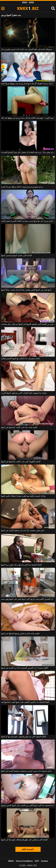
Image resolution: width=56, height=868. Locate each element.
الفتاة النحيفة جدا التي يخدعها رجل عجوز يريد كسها (21, 565)
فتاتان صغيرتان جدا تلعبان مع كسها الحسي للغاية (20, 358)
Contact (44, 861)
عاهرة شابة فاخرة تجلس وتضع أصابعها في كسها (20, 633)
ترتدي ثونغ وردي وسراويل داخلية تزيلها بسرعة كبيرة (22, 187)
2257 (37, 861)
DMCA (11, 861)
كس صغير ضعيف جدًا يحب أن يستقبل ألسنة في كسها (23, 530)
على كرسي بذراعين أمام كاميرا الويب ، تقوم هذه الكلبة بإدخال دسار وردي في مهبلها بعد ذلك (28, 118)
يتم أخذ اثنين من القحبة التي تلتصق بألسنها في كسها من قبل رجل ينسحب (28, 324)
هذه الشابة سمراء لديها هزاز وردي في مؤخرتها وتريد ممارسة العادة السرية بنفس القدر (28, 221)
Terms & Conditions (24, 861)
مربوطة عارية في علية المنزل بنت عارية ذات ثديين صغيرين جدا (27, 49)
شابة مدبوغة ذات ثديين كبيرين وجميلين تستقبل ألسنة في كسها (26, 771)
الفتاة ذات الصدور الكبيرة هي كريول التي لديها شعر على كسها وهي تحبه (28, 599)
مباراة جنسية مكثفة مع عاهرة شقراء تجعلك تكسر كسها (23, 496)
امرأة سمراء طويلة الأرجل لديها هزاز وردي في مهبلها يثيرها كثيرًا (27, 83)
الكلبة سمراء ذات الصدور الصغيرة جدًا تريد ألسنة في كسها (25, 668)
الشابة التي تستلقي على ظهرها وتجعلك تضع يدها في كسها (24, 840)
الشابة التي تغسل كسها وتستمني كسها (16, 255)
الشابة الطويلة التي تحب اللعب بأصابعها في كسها (21, 462)
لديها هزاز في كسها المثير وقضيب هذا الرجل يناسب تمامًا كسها (26, 290)
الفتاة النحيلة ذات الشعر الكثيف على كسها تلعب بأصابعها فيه (25, 702)
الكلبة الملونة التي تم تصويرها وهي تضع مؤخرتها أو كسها (24, 736)
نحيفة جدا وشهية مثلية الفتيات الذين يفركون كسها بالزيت (24, 393)
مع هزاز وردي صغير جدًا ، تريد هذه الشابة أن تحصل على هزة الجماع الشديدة (28, 152)
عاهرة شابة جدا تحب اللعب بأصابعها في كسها (19, 427)
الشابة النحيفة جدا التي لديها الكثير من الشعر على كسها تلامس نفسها (28, 805)
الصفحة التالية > (28, 849)
